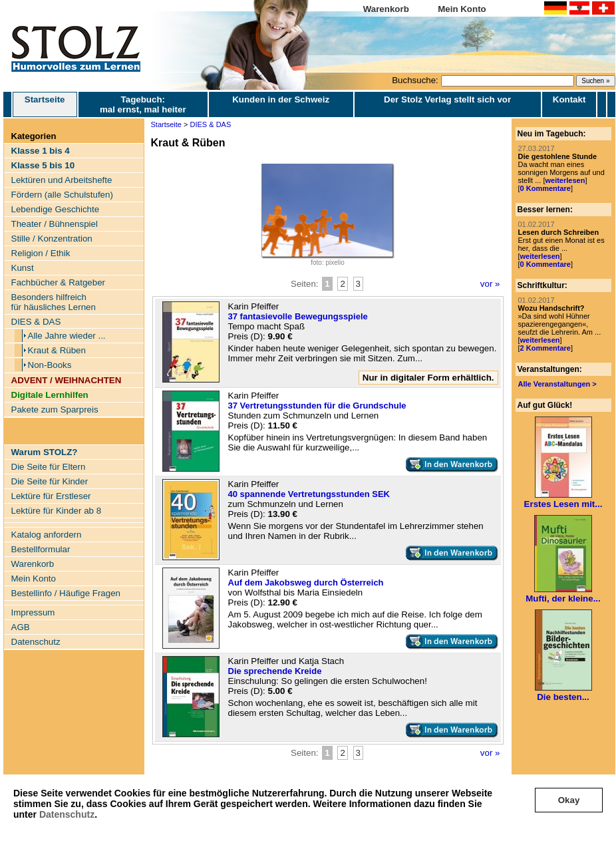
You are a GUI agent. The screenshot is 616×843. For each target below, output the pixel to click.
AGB (21, 627)
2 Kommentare (545, 348)
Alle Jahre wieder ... (67, 336)
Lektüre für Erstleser (51, 496)
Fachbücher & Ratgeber (59, 282)
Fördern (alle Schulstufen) (62, 195)
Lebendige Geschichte (56, 209)
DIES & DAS (36, 322)
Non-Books (50, 365)
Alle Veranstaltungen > (557, 384)
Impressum (33, 612)
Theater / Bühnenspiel (55, 224)
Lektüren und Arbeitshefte (62, 180)
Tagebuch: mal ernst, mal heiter (143, 104)
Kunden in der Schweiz (281, 99)
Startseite (45, 104)
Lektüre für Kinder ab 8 (57, 511)
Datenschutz (67, 814)
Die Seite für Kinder (50, 481)
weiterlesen (565, 180)
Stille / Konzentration (52, 239)
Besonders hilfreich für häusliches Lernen (54, 302)
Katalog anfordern (47, 535)
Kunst (23, 268)
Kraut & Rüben (57, 350)
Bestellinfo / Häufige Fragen (66, 593)
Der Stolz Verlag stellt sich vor (447, 99)
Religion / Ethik (41, 253)
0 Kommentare (545, 188)
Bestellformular (41, 549)
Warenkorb (386, 9)
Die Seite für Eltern (49, 467)
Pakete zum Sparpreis (55, 410)
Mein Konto (462, 9)
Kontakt (569, 99)
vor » (490, 284)
